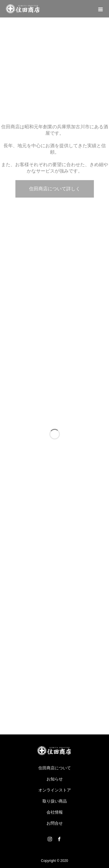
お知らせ (55, 779)
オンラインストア (55, 790)
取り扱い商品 (55, 801)
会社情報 (55, 812)
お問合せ (55, 823)
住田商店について (55, 768)
